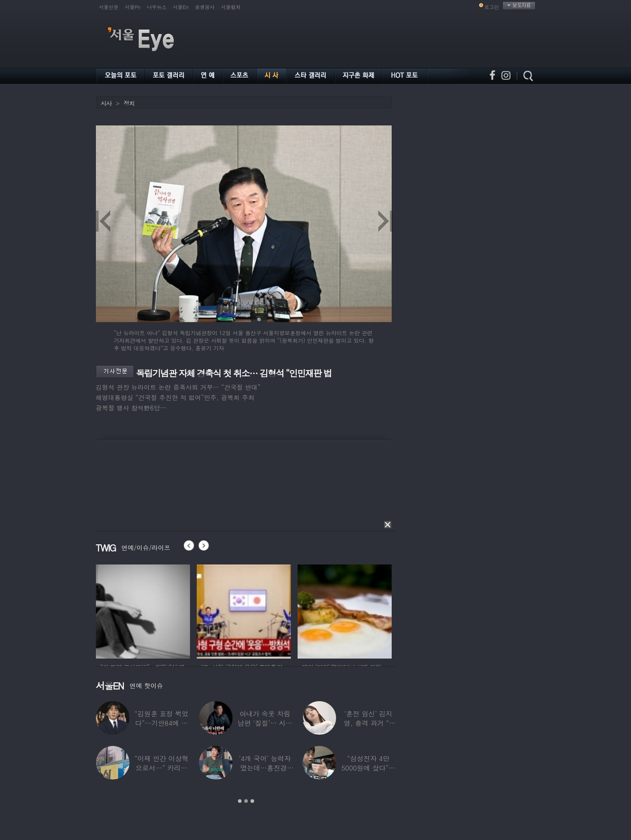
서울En (181, 7)
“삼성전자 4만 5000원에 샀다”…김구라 (368, 768)
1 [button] (240, 801)
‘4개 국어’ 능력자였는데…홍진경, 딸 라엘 (265, 768)
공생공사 (205, 7)
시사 (106, 103)
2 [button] (246, 801)
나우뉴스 (157, 7)
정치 (129, 103)
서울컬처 (231, 7)
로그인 (492, 7)
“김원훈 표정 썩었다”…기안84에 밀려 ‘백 (161, 723)
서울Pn (133, 7)
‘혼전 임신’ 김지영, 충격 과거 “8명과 (368, 723)
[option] (246, 753)
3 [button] (252, 801)
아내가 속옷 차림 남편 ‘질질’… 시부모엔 (265, 723)
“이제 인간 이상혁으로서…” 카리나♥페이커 (161, 768)
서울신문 (109, 7)
